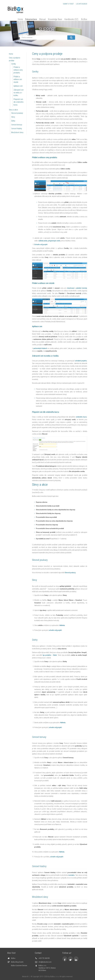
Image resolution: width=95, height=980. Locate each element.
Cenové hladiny (17, 129)
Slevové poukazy (17, 113)
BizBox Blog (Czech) (17, 962)
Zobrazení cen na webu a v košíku (19, 93)
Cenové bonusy (17, 125)
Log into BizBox (82, 4)
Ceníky (14, 64)
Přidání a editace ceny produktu (18, 70)
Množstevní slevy (17, 132)
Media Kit (25, 977)
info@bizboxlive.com (45, 962)
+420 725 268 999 (44, 958)
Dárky (13, 121)
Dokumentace (31, 19)
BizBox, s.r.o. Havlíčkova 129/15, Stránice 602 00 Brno (47, 968)
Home (20, 19)
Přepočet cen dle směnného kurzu (19, 102)
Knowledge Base (55, 19)
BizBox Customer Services (19, 966)
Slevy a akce (13, 110)
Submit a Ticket (68, 4)
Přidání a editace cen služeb (18, 79)
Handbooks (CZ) (71, 19)
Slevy (13, 117)
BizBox (84, 19)
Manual (42, 19)
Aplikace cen (18, 86)
